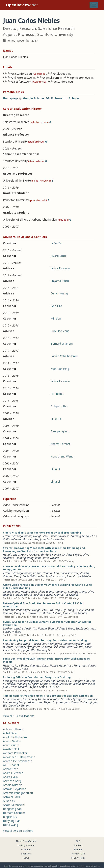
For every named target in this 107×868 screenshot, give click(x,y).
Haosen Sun (39, 644)
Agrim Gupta (40, 684)
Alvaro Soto (58, 256)
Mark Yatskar (30, 539)
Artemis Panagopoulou (17, 536)
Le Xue (37, 573)
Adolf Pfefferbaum (15, 737)
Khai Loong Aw (32, 699)
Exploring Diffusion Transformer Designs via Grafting (37, 677)
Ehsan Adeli (21, 668)
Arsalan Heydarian (15, 789)
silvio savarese (60, 536)
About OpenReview (26, 841)
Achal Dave (10, 733)
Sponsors (26, 854)
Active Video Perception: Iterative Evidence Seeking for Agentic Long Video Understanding (47, 586)
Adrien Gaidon (12, 741)
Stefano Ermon (38, 687)
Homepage (11, 98)
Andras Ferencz (61, 444)
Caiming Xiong (80, 536)
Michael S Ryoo (72, 555)
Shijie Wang (46, 592)
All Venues (26, 849)
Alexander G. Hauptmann (19, 757)
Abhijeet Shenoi (13, 729)
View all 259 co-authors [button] (18, 831)
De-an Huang (59, 293)
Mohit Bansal (24, 595)
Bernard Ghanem (62, 344)
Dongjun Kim (81, 681)
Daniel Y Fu (64, 681)
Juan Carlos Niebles (52, 539)
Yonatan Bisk (50, 647)
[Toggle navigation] (94, 5)
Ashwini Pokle (12, 797)
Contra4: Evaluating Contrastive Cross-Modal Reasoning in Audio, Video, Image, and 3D (49, 568)
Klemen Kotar (51, 699)
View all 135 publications (19, 716)
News (26, 858)
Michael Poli (48, 681)
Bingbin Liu (10, 817)
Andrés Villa (10, 777)
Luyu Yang (68, 610)
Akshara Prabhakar (15, 753)
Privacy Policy (78, 858)
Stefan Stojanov (53, 702)
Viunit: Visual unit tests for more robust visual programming (42, 533)
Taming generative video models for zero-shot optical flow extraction (48, 696)
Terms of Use (78, 854)
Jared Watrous (33, 702)
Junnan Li (61, 592)
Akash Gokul (11, 749)
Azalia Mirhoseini (84, 684)
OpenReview (9, 866)
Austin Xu (30, 628)
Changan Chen (39, 665)
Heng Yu (8, 665)
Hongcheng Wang (62, 456)
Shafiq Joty (82, 628)
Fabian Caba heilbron (64, 356)
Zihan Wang (23, 644)
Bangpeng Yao (60, 431)
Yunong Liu (16, 702)
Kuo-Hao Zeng (60, 331)
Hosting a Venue (26, 845)
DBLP (49, 98)
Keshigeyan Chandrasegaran (66, 644)
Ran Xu (84, 573)
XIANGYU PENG (30, 555)
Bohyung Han (59, 406)
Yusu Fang (74, 665)
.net (22, 5)
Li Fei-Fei (56, 243)
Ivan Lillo (56, 306)
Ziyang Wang (11, 592)
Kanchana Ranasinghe (17, 610)
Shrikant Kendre (51, 555)
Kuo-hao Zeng (60, 369)
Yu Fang (55, 610)
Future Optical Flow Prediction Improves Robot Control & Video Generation (44, 605)
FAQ (78, 841)
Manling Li (43, 650)
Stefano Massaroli (60, 684)
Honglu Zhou (41, 536)
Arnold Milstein (13, 785)
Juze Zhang (22, 665)
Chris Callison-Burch (35, 576)
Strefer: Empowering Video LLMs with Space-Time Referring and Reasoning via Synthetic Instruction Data (44, 550)
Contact (78, 845)
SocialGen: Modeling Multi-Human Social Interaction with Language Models (46, 660)
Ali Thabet (57, 394)
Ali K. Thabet (11, 765)
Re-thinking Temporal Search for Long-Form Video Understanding (45, 640)
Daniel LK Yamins (19, 705)
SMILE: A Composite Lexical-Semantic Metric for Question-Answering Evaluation (47, 623)
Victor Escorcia (60, 268)
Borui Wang (11, 825)
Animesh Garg (12, 781)
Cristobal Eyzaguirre (27, 647)
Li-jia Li (55, 469)
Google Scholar (34, 98)
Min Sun (56, 318)
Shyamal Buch (60, 281)
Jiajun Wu (29, 650)
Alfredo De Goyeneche (18, 761)
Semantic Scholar (67, 98)
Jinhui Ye (8, 644)
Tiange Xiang (58, 665)
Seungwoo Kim (12, 699)
